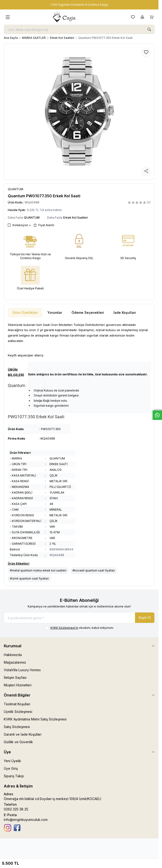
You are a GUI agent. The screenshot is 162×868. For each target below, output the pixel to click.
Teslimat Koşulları (17, 704)
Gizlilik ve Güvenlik (18, 742)
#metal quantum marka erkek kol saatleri (38, 570)
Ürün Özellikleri (25, 313)
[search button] (149, 29)
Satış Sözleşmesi (17, 727)
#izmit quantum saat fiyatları (29, 578)
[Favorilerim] (133, 17)
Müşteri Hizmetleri (18, 685)
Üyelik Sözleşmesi (18, 712)
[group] (79, 112)
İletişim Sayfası (15, 677)
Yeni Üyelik (12, 761)
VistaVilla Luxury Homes (22, 670)
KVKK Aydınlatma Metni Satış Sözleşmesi (35, 719)
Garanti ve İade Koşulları (23, 734)
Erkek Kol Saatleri (62, 38)
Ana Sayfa (11, 38)
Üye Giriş (11, 768)
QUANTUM (32, 218)
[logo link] (70, 17)
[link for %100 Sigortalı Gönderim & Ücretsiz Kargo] (79, 5)
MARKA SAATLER (34, 38)
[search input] (79, 29)
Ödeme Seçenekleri (88, 313)
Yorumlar (55, 313)
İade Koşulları (125, 313)
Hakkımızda (13, 655)
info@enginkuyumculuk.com (26, 820)
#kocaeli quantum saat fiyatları (94, 570)
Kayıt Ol (145, 618)
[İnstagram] (8, 828)
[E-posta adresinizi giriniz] (79, 618)
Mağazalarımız (15, 662)
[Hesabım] (142, 17)
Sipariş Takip (14, 776)
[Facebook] (17, 828)
